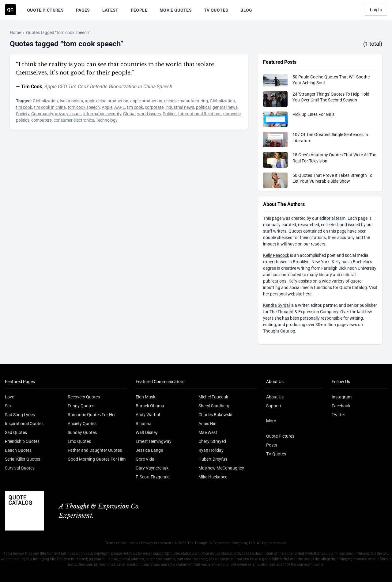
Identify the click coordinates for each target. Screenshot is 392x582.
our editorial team (329, 218)
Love (9, 397)
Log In (376, 10)
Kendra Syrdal (276, 305)
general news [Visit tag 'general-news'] (225, 107)
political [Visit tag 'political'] (203, 107)
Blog (246, 10)
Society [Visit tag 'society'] (23, 114)
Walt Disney (147, 432)
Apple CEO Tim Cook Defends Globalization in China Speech (108, 87)
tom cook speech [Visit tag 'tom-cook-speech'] (84, 107)
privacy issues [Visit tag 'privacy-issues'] (68, 114)
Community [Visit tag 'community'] (42, 114)
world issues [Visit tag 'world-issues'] (149, 114)
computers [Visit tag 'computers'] (41, 120)
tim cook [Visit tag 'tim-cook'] (24, 107)
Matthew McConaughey (221, 468)
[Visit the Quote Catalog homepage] (10, 10)
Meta (134, 543)
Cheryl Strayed (212, 441)
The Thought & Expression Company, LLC (221, 543)
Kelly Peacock (276, 255)
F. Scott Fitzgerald (153, 477)
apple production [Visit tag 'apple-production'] (146, 101)
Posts (272, 445)
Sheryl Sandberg (214, 406)
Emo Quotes (79, 441)
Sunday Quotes (82, 432)
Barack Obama (150, 406)
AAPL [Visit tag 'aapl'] (120, 107)
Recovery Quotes (84, 397)
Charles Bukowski (215, 415)
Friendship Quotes (22, 441)
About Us (275, 397)
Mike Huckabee (213, 477)
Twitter (338, 415)
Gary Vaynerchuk (152, 468)
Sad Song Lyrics (20, 415)
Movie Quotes (176, 10)
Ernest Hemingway (154, 441)
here (307, 294)
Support (274, 406)
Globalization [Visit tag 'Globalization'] (45, 101)
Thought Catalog (279, 331)
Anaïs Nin (207, 424)
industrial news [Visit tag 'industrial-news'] (180, 107)
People (139, 10)
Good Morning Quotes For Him (97, 459)
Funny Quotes (81, 406)
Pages (83, 10)
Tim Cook (32, 87)
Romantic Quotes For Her (92, 415)
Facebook (341, 406)
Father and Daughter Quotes (95, 450)
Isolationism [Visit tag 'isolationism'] (71, 101)
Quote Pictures (45, 10)
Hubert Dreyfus (213, 459)
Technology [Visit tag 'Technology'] (107, 120)
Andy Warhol (148, 415)
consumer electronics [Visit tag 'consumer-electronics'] (74, 120)
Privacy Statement (156, 543)
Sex (8, 406)
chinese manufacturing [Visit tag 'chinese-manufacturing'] (186, 101)
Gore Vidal (145, 459)
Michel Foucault (213, 397)
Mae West (208, 432)
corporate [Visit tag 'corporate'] (154, 107)
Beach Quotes (18, 450)
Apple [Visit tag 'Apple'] (107, 107)
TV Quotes (216, 10)
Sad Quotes (16, 432)
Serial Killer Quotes (23, 459)
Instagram (342, 397)
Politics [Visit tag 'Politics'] (170, 114)
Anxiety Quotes (82, 424)
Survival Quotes (20, 468)
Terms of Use (116, 543)
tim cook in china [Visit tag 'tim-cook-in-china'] (50, 107)
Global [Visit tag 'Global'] (129, 114)
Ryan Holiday (211, 450)
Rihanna (144, 424)
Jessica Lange (149, 450)
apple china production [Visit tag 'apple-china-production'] (107, 101)
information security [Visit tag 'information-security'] (102, 114)
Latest (110, 10)
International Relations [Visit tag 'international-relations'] (200, 114)
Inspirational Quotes (24, 424)
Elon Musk (145, 397)
